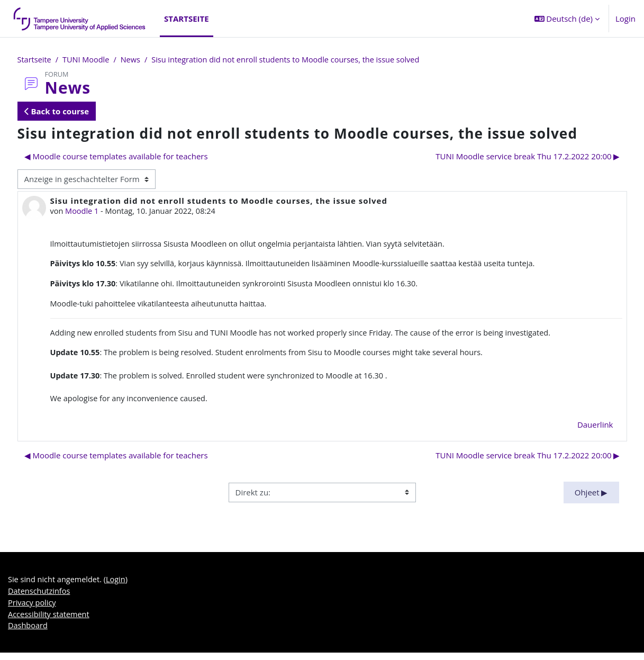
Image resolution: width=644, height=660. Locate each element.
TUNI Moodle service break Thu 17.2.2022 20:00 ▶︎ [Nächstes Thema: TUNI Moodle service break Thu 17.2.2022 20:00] (528, 157)
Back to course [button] (57, 112)
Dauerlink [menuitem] (595, 430)
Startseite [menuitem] (187, 19)
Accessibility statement (50, 621)
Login (625, 19)
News (134, 60)
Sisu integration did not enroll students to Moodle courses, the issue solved (294, 60)
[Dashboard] (80, 19)
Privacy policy (33, 609)
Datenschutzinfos (40, 597)
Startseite (35, 60)
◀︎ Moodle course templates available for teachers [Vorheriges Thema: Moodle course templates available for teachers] (116, 157)
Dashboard (28, 633)
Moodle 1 (83, 212)
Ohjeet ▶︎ (591, 498)
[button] (567, 19)
